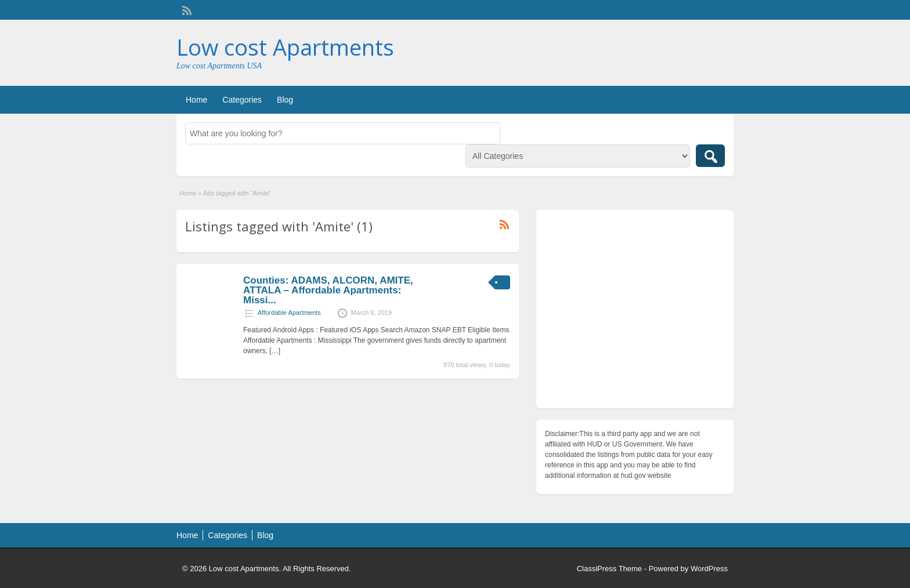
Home (196, 100)
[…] (275, 351)
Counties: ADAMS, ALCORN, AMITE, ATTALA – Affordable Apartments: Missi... (328, 290)
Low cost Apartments (285, 47)
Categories (242, 100)
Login (719, 10)
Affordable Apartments (289, 313)
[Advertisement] (635, 312)
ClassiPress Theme (609, 569)
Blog (285, 100)
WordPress (709, 569)
